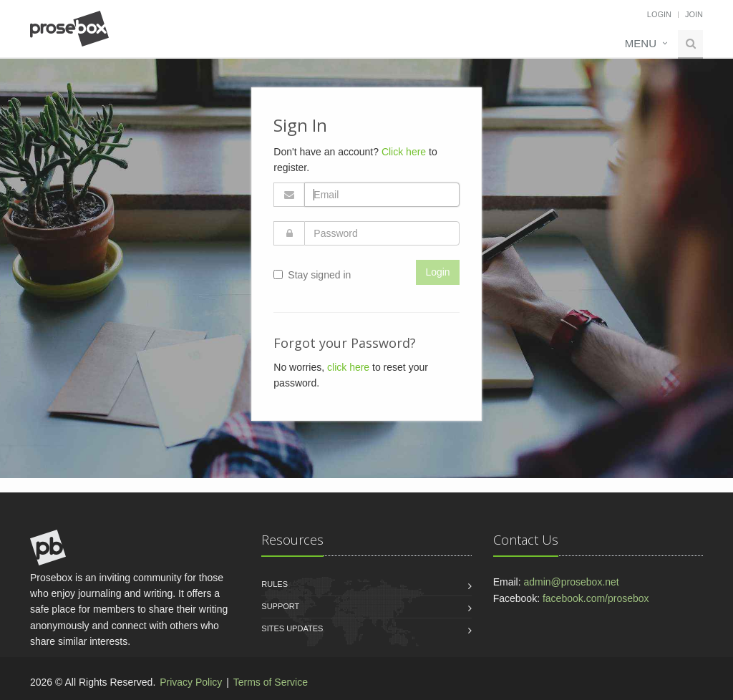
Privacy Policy (191, 682)
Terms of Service (271, 682)
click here (348, 367)
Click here (404, 152)
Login (659, 14)
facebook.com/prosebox (596, 598)
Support (280, 606)
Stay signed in (312, 275)
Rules (275, 584)
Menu (641, 43)
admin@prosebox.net (571, 582)
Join (694, 14)
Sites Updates (292, 628)
